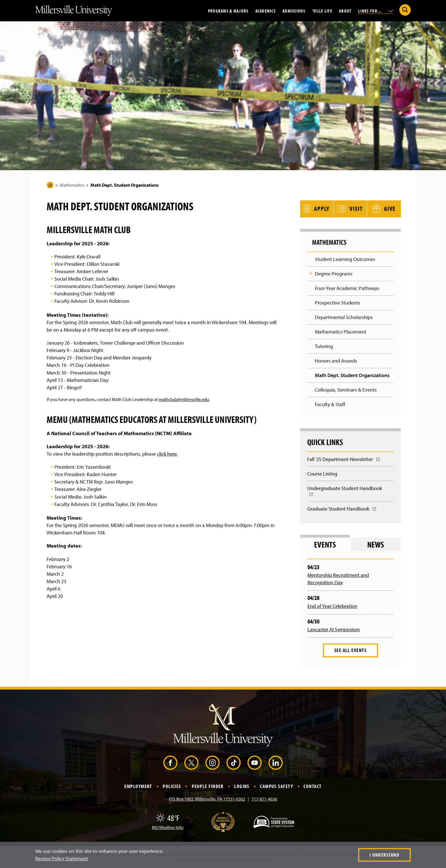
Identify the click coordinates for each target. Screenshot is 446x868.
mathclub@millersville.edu (184, 399)
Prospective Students (337, 302)
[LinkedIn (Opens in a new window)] (276, 764)
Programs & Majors (228, 11)
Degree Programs (334, 273)
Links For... (376, 11)
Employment (138, 787)
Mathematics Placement (341, 331)
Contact (312, 787)
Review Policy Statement (62, 858)
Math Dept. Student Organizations (352, 375)
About (345, 11)
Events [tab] (325, 545)
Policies (172, 787)
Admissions (294, 11)
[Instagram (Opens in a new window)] (212, 764)
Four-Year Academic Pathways (347, 288)
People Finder (208, 787)
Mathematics (72, 185)
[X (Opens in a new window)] (191, 764)
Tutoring (324, 346)
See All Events (350, 651)
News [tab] (376, 545)
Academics (266, 11)
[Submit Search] (405, 10)
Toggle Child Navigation (311, 273)
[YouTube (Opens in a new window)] (255, 764)
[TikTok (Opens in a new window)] (234, 764)
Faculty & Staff (330, 405)
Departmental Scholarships (344, 317)
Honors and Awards (336, 361)
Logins (242, 787)
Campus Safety (276, 787)
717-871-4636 (264, 800)
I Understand (384, 855)
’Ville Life (322, 11)
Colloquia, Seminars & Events (346, 390)
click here (167, 454)
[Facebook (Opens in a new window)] (170, 764)
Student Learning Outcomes (345, 258)
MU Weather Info (168, 828)
